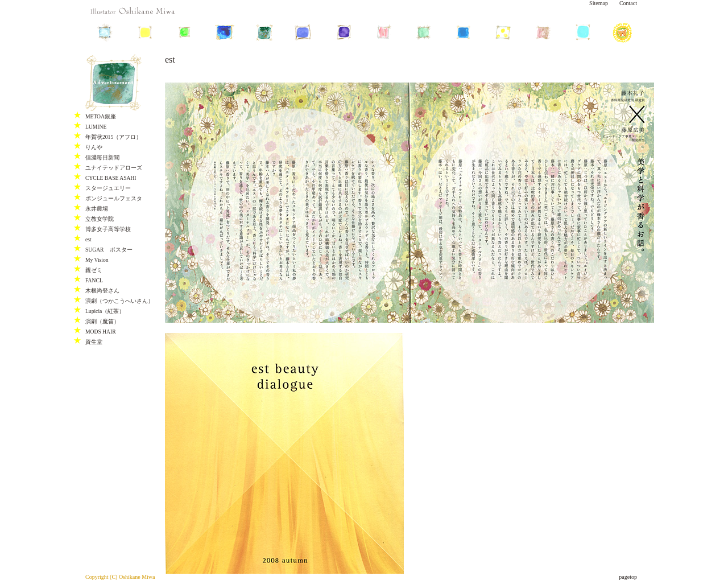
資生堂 (94, 342)
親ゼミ (94, 270)
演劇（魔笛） (102, 321)
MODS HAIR (101, 332)
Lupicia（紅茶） (105, 311)
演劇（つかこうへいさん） (119, 301)
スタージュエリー (108, 188)
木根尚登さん (102, 291)
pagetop (628, 577)
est (88, 239)
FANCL (94, 280)
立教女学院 (100, 219)
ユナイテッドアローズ (114, 168)
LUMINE (96, 127)
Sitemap (599, 3)
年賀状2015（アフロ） (113, 137)
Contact (628, 3)
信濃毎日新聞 (102, 157)
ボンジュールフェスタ (114, 198)
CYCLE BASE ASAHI (111, 178)
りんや (94, 147)
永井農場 (97, 209)
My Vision (97, 260)
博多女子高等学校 (108, 229)
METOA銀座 (101, 116)
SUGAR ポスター (109, 250)
